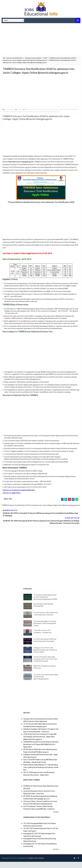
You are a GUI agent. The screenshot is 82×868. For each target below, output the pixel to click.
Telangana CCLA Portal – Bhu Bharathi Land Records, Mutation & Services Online (45, 656)
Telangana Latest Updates (33, 58)
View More (56, 818)
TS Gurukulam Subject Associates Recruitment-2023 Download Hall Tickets (45, 630)
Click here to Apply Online (12, 499)
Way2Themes (13, 864)
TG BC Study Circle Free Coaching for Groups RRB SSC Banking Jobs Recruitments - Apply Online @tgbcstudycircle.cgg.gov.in (40, 743)
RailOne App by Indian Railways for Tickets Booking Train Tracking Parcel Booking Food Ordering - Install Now (41, 774)
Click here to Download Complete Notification (19, 496)
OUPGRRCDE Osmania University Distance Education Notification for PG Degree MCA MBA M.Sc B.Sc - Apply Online (41, 751)
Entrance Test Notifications (15, 58)
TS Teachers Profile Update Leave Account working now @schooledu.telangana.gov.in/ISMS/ (45, 603)
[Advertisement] (41, 40)
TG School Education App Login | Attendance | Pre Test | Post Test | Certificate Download (45, 665)
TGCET (45, 58)
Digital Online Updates (36, 864)
